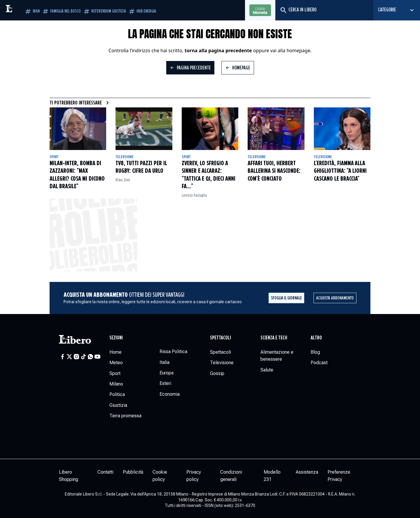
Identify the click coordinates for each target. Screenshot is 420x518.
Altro (316, 338)
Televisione (125, 157)
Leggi (260, 11)
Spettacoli (220, 338)
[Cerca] (283, 10)
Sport (54, 157)
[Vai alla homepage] (22, 10)
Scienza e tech (274, 338)
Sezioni (116, 338)
